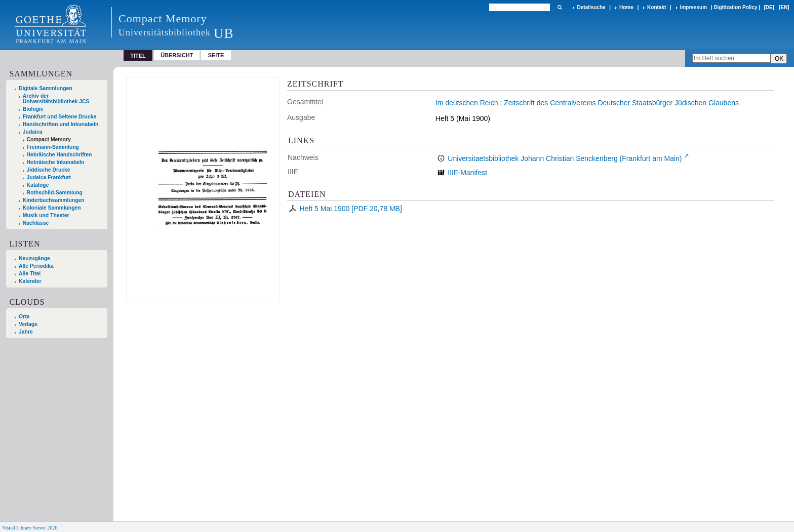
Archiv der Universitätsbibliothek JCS (56, 99)
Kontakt (657, 7)
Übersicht (177, 55)
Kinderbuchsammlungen (54, 200)
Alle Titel (30, 274)
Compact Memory (49, 139)
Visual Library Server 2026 (30, 528)
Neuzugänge (34, 258)
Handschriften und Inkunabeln (61, 124)
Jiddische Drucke (49, 170)
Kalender (30, 281)
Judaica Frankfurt (49, 177)
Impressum (693, 7)
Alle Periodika (36, 266)
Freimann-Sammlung (53, 147)
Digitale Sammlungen (46, 88)
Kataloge (38, 185)
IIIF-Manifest (467, 173)
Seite (216, 55)
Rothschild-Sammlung (55, 193)
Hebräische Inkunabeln (56, 162)
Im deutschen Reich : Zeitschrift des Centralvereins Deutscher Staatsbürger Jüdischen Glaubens (587, 103)
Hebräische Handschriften (59, 155)
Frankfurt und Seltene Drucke (60, 117)
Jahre (26, 332)
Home (626, 7)
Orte (24, 317)
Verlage (28, 324)
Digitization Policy (735, 7)
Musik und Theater (46, 215)
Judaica (33, 132)
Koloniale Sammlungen (52, 208)
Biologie (33, 109)
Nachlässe (36, 223)
